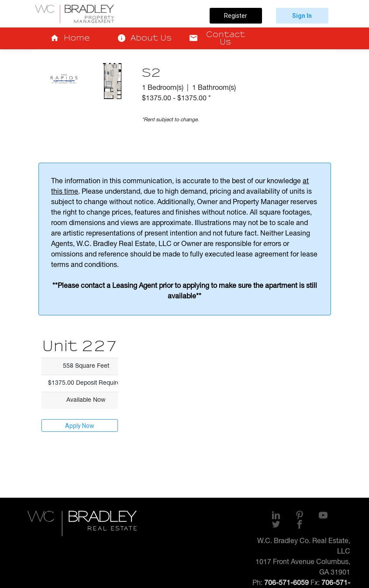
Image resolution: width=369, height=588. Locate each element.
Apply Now (80, 426)
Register (236, 16)
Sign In (302, 16)
